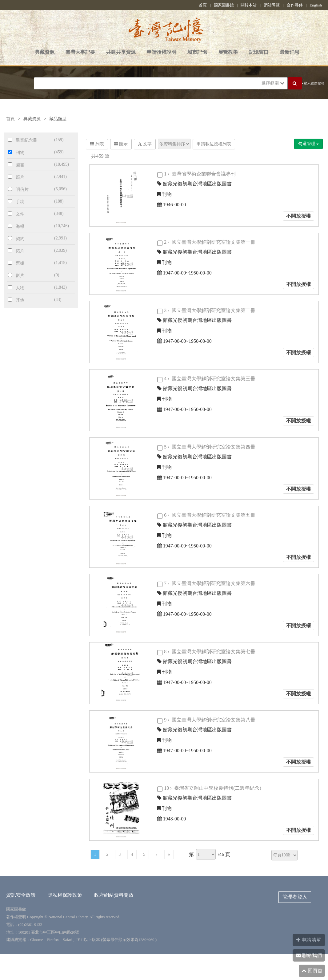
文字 (145, 144)
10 (213, 788)
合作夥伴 (295, 5)
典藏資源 (45, 52)
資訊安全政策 (21, 895)
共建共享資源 (121, 52)
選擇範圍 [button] (273, 83)
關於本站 (249, 5)
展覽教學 (228, 52)
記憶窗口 (259, 52)
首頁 (203, 5)
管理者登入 (295, 897)
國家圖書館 (224, 5)
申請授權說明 (162, 52)
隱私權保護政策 (65, 895)
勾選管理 (309, 144)
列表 (97, 144)
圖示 (121, 144)
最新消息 (290, 52)
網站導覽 (272, 5)
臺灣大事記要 (80, 52)
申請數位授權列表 (214, 144)
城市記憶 (197, 52)
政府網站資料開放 (114, 895)
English (316, 5)
